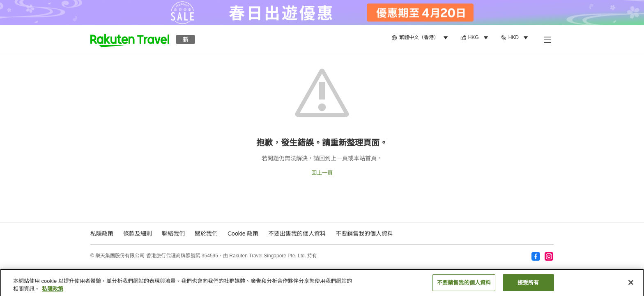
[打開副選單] (547, 39)
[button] (130, 39)
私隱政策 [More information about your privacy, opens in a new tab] (53, 292)
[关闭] (631, 285)
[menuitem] (421, 38)
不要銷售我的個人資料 (364, 234)
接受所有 (528, 286)
